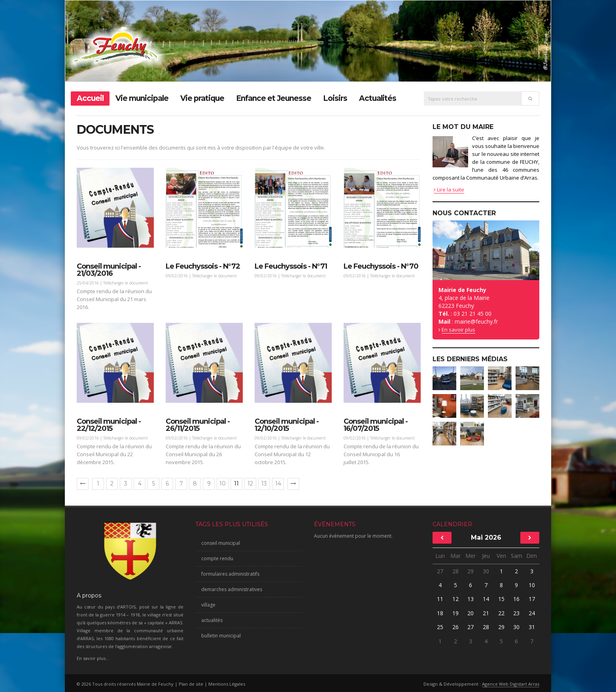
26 (455, 627)
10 (223, 483)
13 (264, 483)
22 (501, 613)
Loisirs (335, 98)
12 (250, 483)
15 (501, 599)
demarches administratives (232, 589)
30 (486, 571)
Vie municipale (142, 98)
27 (440, 571)
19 (455, 613)
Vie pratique (202, 98)
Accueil (90, 98)
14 (278, 483)
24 (532, 613)
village (208, 605)
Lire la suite (449, 190)
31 (532, 627)
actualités (212, 620)
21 (486, 613)
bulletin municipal (221, 636)
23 (516, 613)
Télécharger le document (126, 283)
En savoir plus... (93, 658)
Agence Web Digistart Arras (511, 684)
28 (455, 571)
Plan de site (191, 684)
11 (440, 599)
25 (440, 627)
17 (532, 599)
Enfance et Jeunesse (274, 98)
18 (440, 613)
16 (516, 599)
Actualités (378, 98)
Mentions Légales (227, 684)
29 (471, 571)
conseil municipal (221, 543)
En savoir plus (458, 330)
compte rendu (217, 558)
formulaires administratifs (230, 574)
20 (471, 613)
